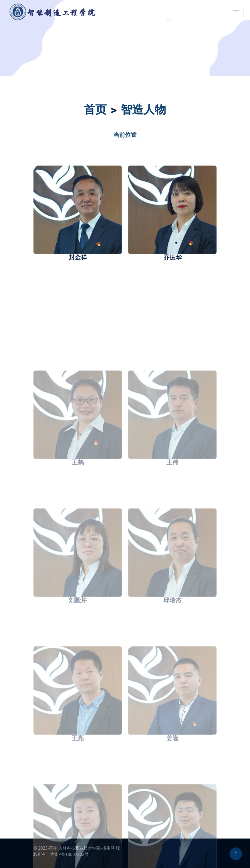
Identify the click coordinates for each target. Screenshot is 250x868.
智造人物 (143, 112)
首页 (95, 112)
